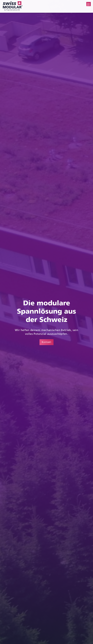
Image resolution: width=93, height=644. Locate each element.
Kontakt (46, 342)
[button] (89, 4)
